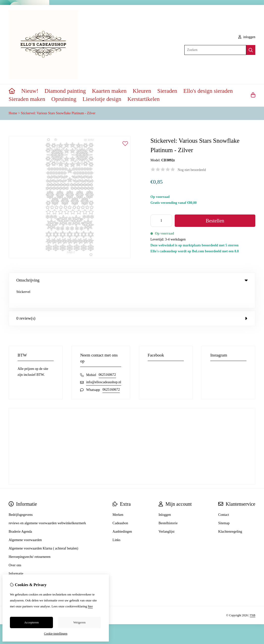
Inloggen (165, 494)
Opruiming (64, 99)
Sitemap (224, 503)
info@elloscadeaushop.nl (104, 362)
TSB (253, 595)
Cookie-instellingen (56, 634)
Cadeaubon (120, 503)
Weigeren (79, 622)
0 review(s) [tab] (132, 298)
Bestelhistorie (168, 503)
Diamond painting (65, 91)
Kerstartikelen (144, 99)
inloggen (247, 37)
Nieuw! (30, 91)
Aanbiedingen (122, 511)
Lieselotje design (102, 99)
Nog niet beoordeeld (192, 170)
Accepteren (31, 622)
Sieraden (167, 91)
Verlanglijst (167, 511)
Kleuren (142, 91)
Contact (224, 494)
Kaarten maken (109, 91)
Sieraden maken (27, 99)
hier (90, 606)
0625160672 (107, 354)
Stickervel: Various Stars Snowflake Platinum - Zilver (58, 113)
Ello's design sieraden (208, 91)
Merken (118, 494)
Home (13, 113)
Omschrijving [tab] (132, 280)
